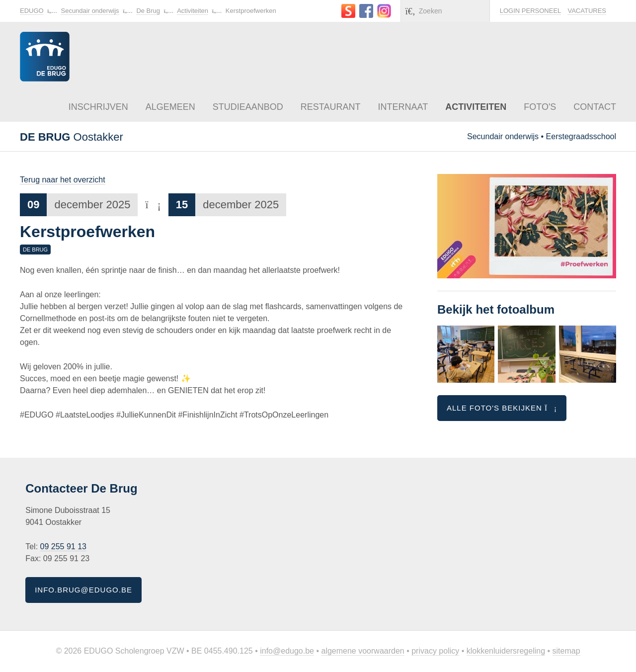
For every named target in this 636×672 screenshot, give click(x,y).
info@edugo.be (287, 651)
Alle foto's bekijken (502, 408)
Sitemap (566, 651)
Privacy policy (435, 651)
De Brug (148, 11)
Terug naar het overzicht (63, 180)
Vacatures (587, 11)
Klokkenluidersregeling (506, 651)
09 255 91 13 (63, 546)
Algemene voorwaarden (362, 651)
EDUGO (32, 11)
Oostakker (72, 137)
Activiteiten (193, 11)
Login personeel (530, 11)
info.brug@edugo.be (83, 590)
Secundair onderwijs (90, 11)
